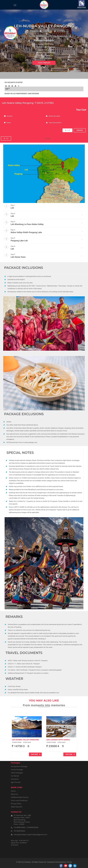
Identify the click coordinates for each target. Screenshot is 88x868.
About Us (14, 794)
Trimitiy (69, 862)
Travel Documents (54, 123)
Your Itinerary (44, 63)
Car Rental (15, 776)
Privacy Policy (16, 804)
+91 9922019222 (19, 831)
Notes (7, 123)
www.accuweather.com (51, 693)
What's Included (53, 116)
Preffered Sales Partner (20, 797)
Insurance (15, 779)
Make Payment (17, 807)
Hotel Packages (17, 773)
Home (13, 791)
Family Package (17, 770)
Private (48, 138)
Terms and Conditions (19, 801)
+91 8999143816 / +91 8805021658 (26, 827)
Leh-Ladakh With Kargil (58, 740)
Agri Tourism (16, 782)
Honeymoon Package (19, 767)
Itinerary (8, 116)
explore (36, 754)
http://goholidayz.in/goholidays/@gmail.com (30, 835)
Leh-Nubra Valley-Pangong (25, 740)
